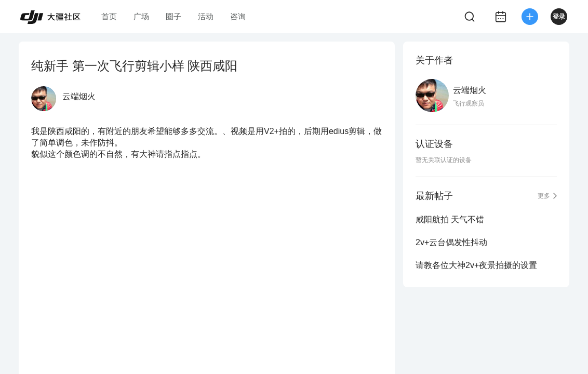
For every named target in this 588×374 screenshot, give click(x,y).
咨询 (238, 16)
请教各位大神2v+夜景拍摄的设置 (476, 265)
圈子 (173, 16)
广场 (141, 16)
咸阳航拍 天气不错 (450, 219)
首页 (109, 16)
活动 (206, 16)
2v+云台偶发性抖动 (451, 242)
